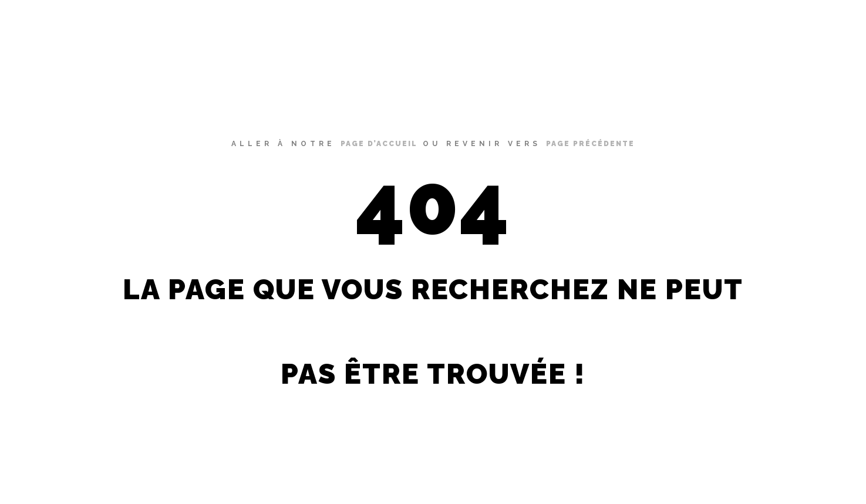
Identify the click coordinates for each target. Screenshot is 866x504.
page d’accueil (379, 144)
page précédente (590, 144)
